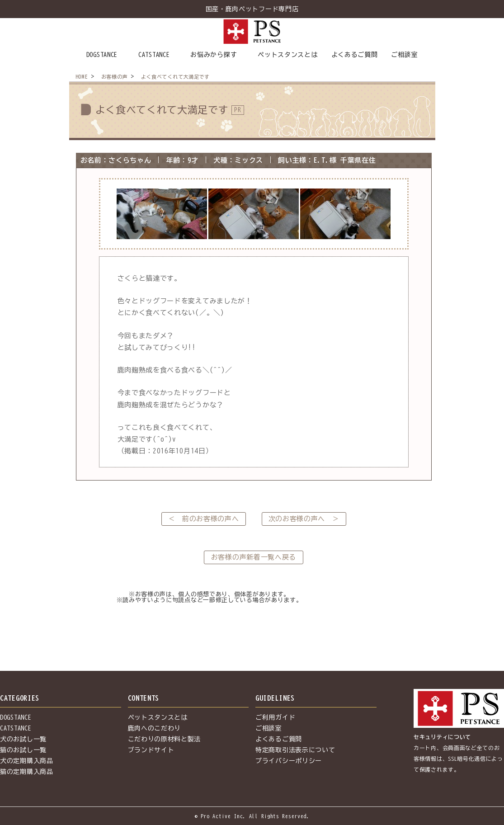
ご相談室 (404, 55)
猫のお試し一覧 (23, 750)
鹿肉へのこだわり (155, 728)
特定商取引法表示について (295, 750)
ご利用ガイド (275, 717)
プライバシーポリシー (289, 761)
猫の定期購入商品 (27, 772)
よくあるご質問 (355, 55)
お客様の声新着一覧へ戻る (254, 557)
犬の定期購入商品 (27, 761)
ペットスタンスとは (287, 55)
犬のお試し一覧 (23, 739)
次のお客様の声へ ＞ (304, 519)
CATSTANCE (154, 55)
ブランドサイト (151, 750)
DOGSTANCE (102, 55)
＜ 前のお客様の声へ (204, 519)
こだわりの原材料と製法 (165, 739)
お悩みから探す (214, 55)
